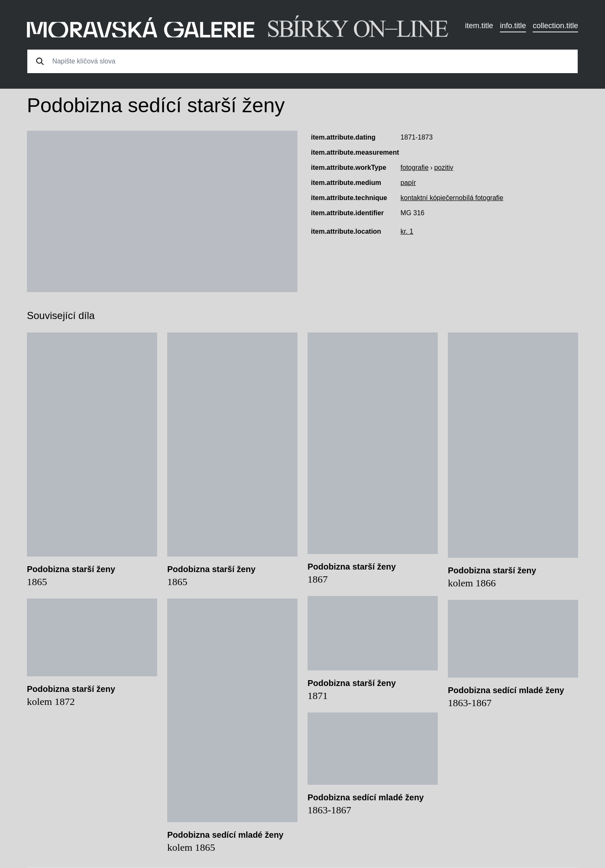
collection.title (555, 26)
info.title (513, 26)
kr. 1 (407, 231)
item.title (479, 26)
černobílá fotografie (475, 198)
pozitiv (443, 168)
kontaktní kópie (423, 198)
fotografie (414, 168)
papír (408, 183)
